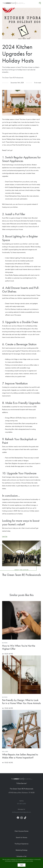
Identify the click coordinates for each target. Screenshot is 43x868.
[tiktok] (25, 818)
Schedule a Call (21, 857)
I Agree (21, 865)
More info (36, 861)
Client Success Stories (21, 831)
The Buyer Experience (21, 844)
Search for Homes (22, 838)
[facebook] (18, 818)
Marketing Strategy (22, 850)
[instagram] (22, 818)
